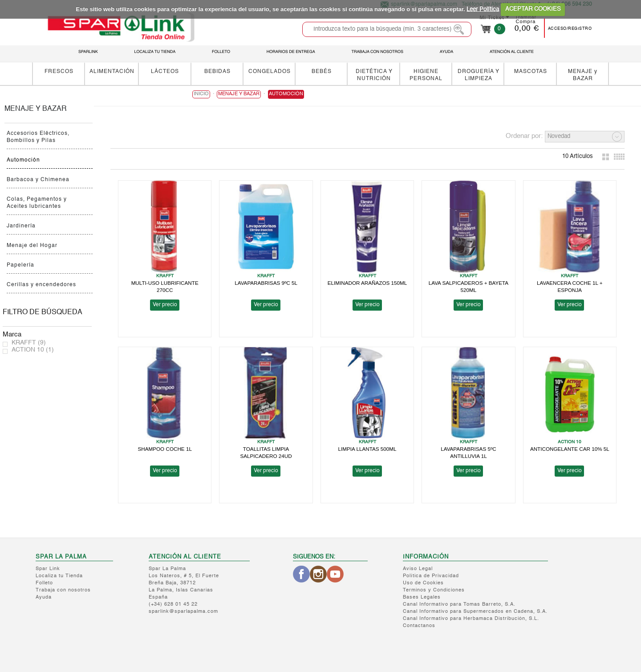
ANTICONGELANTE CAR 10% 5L (570, 449)
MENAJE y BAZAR (583, 75)
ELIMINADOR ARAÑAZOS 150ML (367, 283)
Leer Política (483, 9)
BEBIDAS (217, 71)
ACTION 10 (33, 350)
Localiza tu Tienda (59, 576)
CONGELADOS (270, 71)
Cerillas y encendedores (41, 285)
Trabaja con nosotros (63, 590)
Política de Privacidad (431, 576)
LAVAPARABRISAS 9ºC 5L (266, 283)
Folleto (44, 583)
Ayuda (44, 597)
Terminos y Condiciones (434, 590)
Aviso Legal (418, 569)
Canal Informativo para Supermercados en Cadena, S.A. (475, 612)
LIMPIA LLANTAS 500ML (367, 449)
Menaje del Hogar (32, 246)
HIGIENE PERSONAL (426, 75)
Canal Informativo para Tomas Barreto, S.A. (459, 605)
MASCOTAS (531, 71)
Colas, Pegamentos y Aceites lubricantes (37, 203)
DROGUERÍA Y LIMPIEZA (479, 75)
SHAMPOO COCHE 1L (164, 449)
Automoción (23, 160)
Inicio (201, 94)
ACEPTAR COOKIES (533, 9)
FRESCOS (59, 71)
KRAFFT (29, 343)
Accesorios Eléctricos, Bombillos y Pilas (38, 137)
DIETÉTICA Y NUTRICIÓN (374, 75)
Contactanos (419, 626)
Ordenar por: (524, 136)
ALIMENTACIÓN (112, 71)
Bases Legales (422, 597)
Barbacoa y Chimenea (38, 180)
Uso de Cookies (423, 583)
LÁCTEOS (165, 71)
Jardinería (21, 226)
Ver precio (165, 305)
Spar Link (48, 569)
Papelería (20, 265)
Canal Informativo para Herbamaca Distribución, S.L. (471, 619)
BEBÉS (322, 71)
